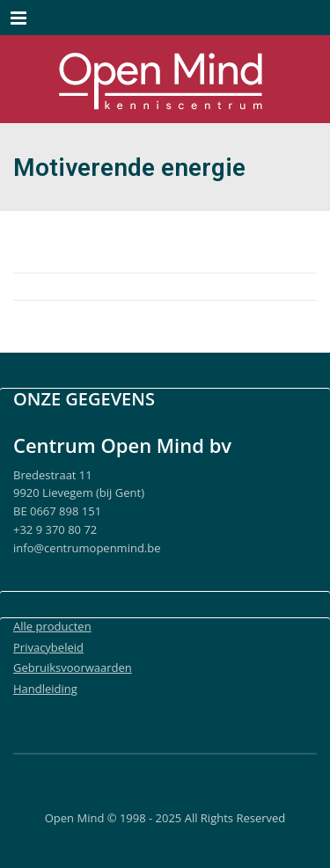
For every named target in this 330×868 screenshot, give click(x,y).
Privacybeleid (48, 647)
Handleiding (45, 689)
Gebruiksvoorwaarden (73, 667)
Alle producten (52, 626)
